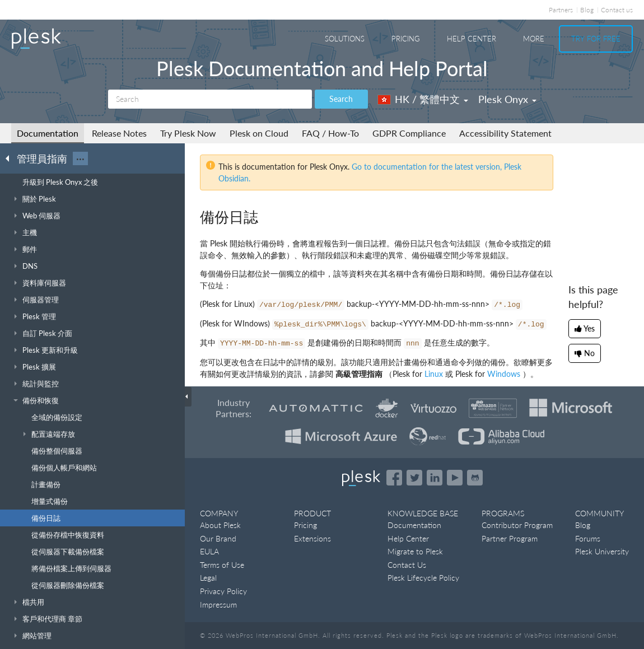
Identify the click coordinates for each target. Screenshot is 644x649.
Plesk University (602, 551)
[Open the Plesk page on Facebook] (394, 478)
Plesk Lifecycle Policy (423, 578)
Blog (587, 10)
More (534, 39)
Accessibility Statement (505, 133)
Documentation (48, 133)
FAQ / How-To (330, 133)
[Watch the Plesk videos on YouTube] (455, 478)
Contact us (617, 10)
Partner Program (510, 538)
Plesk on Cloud (259, 133)
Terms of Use (222, 565)
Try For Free (596, 39)
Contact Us (407, 565)
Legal (208, 578)
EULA (209, 551)
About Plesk (220, 525)
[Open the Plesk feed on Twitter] (414, 478)
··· (80, 158)
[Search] (210, 99)
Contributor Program (517, 525)
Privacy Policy (223, 591)
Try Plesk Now (188, 133)
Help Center (472, 39)
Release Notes (119, 133)
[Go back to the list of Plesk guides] (11, 158)
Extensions (312, 538)
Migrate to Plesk (415, 551)
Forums (588, 538)
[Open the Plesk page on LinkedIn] (435, 478)
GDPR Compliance (409, 133)
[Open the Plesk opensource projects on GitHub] (475, 478)
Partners (561, 10)
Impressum (218, 604)
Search (341, 99)
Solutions (345, 39)
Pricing (406, 39)
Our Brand (218, 538)
